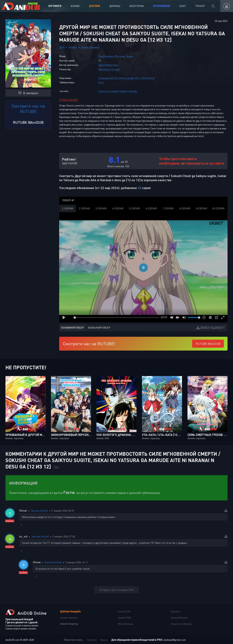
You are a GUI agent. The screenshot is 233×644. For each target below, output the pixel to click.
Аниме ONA (124, 618)
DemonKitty (148, 78)
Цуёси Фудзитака (108, 65)
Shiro (137, 78)
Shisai (23, 510)
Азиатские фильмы (181, 624)
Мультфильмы (126, 624)
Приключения (106, 56)
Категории (136, 6)
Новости (92, 640)
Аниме (75, 6)
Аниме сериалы (90, 47)
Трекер (200, 6)
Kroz (101, 82)
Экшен (129, 56)
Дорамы (115, 6)
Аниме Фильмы (179, 618)
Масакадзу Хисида (109, 69)
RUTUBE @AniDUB (28, 122)
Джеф (130, 78)
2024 (62, 47)
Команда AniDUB (108, 78)
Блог (183, 6)
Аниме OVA (124, 611)
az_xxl (23, 536)
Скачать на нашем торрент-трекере (118, 91)
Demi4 (122, 78)
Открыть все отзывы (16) (117, 590)
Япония (73, 47)
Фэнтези (120, 56)
